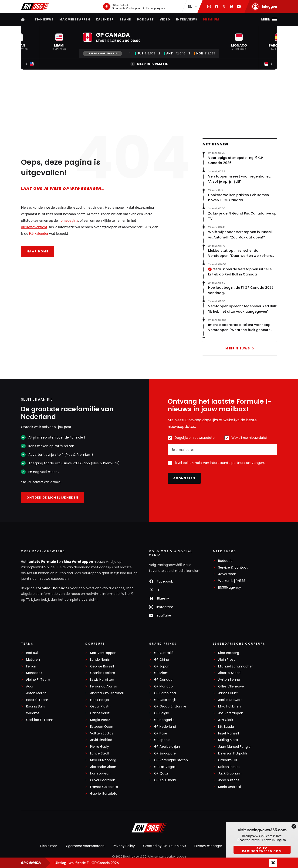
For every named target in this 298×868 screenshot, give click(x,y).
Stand (125, 19)
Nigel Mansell (229, 733)
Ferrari (31, 666)
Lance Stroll (99, 753)
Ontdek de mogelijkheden (52, 498)
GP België (162, 713)
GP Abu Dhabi (165, 780)
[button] (59, 42)
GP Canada (163, 680)
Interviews (187, 19)
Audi (30, 686)
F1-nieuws (44, 19)
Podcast (146, 19)
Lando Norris (100, 660)
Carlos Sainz (100, 713)
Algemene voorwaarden (85, 846)
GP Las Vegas (165, 767)
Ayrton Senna (229, 680)
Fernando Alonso (104, 686)
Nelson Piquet (229, 767)
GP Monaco (163, 686)
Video (165, 19)
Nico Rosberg (229, 653)
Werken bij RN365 (232, 581)
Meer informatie (149, 64)
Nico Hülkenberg (103, 760)
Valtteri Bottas (102, 733)
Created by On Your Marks (165, 846)
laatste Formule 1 (43, 562)
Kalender (105, 19)
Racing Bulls (36, 706)
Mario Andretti (230, 787)
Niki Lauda (226, 727)
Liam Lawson (100, 773)
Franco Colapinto (104, 787)
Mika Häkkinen (229, 706)
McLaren (33, 660)
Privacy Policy (124, 846)
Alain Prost (227, 660)
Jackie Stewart (230, 700)
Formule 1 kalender (52, 588)
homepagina (68, 220)
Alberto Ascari (229, 673)
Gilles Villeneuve (231, 686)
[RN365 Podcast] (136, 7)
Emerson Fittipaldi (232, 753)
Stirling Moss (228, 740)
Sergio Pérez (100, 720)
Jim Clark (226, 720)
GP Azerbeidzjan (167, 747)
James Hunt (228, 693)
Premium (211, 19)
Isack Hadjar (100, 700)
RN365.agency (230, 588)
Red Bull (32, 653)
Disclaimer (49, 846)
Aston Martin (36, 693)
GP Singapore (165, 753)
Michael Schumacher (235, 666)
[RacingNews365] (149, 828)
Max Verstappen (75, 19)
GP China (162, 660)
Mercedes (34, 673)
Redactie (225, 561)
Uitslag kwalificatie (102, 53)
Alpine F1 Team (38, 680)
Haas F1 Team (37, 700)
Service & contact (233, 568)
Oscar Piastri (100, 706)
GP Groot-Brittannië (170, 706)
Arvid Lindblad (101, 740)
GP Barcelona (165, 693)
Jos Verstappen (231, 713)
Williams (33, 713)
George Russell (102, 666)
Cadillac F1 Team (40, 720)
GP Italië (161, 733)
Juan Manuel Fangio (234, 747)
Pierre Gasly (100, 747)
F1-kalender (39, 233)
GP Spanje (162, 740)
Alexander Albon (103, 767)
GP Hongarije (164, 720)
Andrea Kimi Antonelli (107, 693)
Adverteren (227, 574)
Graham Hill (227, 760)
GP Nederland (165, 727)
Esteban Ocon (102, 727)
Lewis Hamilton (102, 680)
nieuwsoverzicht (34, 227)
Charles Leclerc (103, 673)
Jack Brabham (230, 773)
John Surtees (229, 780)
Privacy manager (208, 846)
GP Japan (162, 666)
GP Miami (162, 673)
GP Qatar (162, 773)
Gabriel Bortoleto (104, 794)
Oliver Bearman (103, 780)
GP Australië (164, 653)
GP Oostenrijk (165, 700)
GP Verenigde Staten (171, 760)
